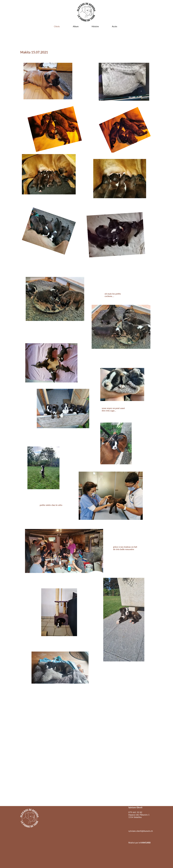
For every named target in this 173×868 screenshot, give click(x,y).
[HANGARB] (145, 843)
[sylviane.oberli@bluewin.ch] (141, 831)
